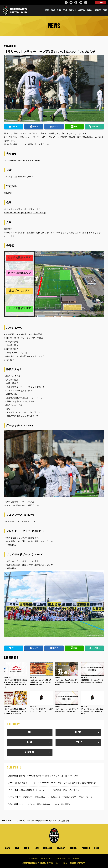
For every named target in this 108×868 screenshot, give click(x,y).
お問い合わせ (34, 858)
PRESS (78, 732)
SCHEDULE (73, 10)
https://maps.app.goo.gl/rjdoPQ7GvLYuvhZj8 (25, 213)
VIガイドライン (46, 858)
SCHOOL (90, 10)
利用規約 (76, 858)
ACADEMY (82, 10)
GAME (53, 10)
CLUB (59, 10)
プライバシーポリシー (62, 858)
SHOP (101, 3)
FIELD (105, 10)
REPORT (78, 742)
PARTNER (98, 10)
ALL (30, 732)
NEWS (47, 10)
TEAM (65, 10)
